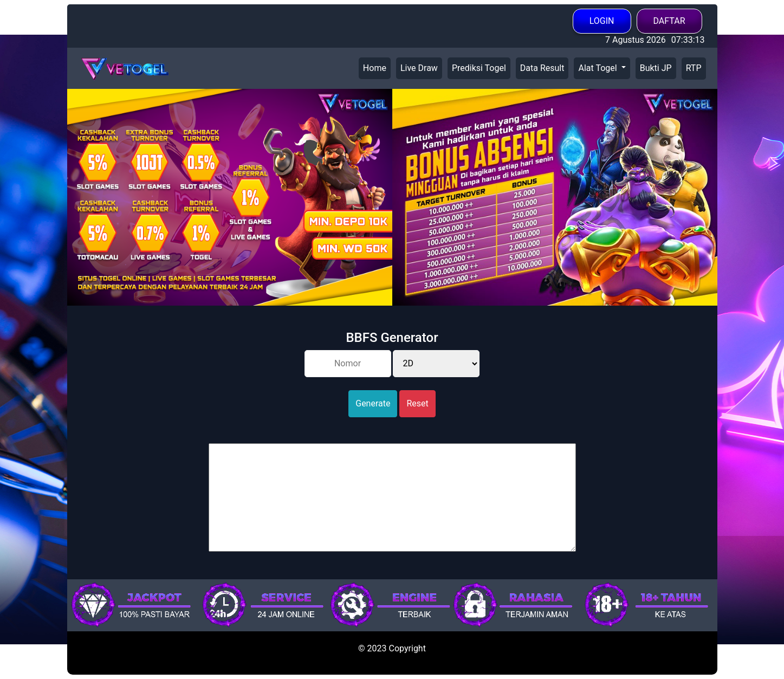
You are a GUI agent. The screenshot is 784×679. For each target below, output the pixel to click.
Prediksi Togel (479, 68)
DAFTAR (669, 21)
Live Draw (419, 68)
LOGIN (602, 21)
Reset (417, 403)
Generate (373, 403)
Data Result (542, 68)
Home (375, 68)
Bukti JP (656, 68)
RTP (694, 68)
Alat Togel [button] (598, 68)
